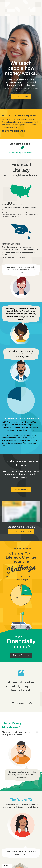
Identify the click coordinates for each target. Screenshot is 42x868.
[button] (37, 3)
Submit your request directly (21, 531)
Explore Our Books (21, 489)
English (5, 866)
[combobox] (7, 866)
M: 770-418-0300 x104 (13, 131)
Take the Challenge (21, 655)
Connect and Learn (21, 96)
